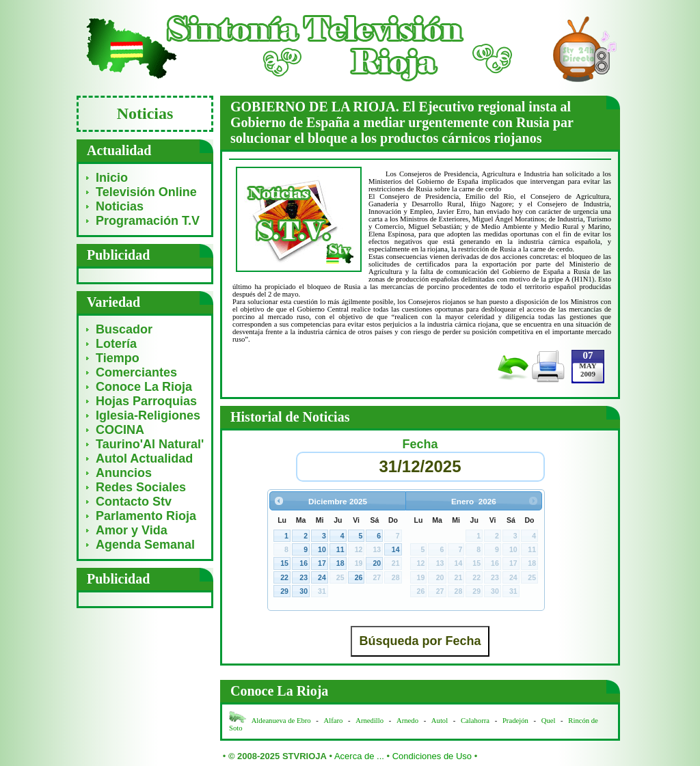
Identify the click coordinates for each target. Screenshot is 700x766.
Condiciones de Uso (432, 756)
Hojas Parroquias (146, 401)
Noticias (120, 206)
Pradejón (515, 721)
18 (340, 563)
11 (340, 549)
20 (377, 563)
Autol (441, 721)
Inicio (112, 178)
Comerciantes (136, 372)
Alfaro (334, 721)
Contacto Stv (134, 502)
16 (304, 563)
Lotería (116, 344)
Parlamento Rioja (146, 516)
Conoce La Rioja (144, 387)
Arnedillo (369, 721)
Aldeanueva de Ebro (281, 721)
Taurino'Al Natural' (150, 444)
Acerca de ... (359, 756)
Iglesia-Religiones (148, 415)
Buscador (124, 329)
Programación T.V (148, 221)
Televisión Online (146, 192)
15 (284, 563)
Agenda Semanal (145, 545)
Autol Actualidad (144, 459)
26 (359, 577)
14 (396, 549)
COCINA (120, 430)
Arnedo (407, 721)
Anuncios (124, 473)
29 (284, 591)
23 (304, 577)
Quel (549, 721)
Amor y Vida (132, 530)
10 (322, 549)
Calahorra (475, 721)
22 (284, 577)
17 (322, 563)
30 (304, 591)
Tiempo (118, 358)
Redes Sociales (141, 487)
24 (322, 577)
